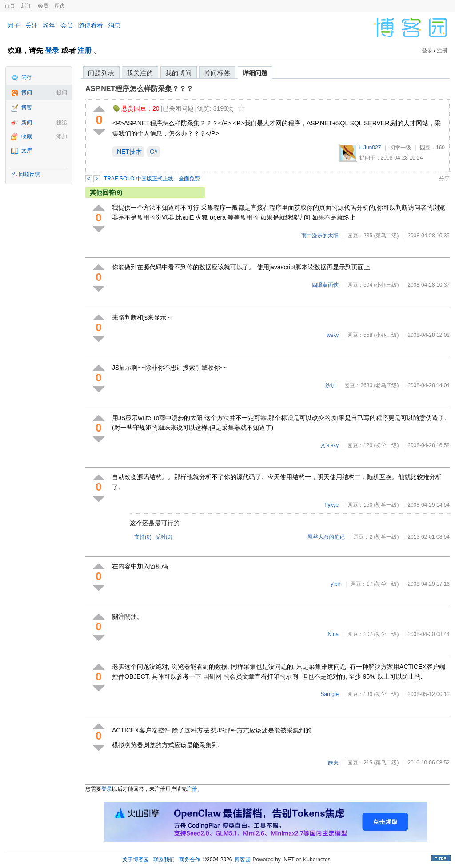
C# (154, 152)
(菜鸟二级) (386, 236)
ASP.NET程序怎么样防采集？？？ (139, 89)
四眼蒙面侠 (325, 285)
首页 (10, 6)
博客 (27, 108)
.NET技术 (128, 152)
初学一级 (400, 148)
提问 (62, 92)
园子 (14, 25)
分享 (444, 179)
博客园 (243, 860)
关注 (32, 25)
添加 (62, 136)
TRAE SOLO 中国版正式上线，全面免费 (152, 179)
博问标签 (217, 73)
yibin (336, 584)
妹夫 (333, 763)
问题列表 (101, 73)
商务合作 (190, 860)
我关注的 (140, 73)
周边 (60, 6)
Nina (333, 634)
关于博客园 (136, 860)
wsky (333, 335)
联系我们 (164, 860)
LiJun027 (370, 148)
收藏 (27, 136)
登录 (52, 50)
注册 (84, 50)
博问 (27, 92)
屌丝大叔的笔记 (326, 537)
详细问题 (255, 73)
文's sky (330, 445)
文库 (27, 151)
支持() (143, 537)
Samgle (330, 694)
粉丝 (49, 25)
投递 (62, 123)
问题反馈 (29, 174)
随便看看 (91, 25)
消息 (114, 25)
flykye (332, 505)
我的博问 (179, 73)
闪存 (27, 77)
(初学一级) (386, 445)
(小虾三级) (386, 285)
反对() (164, 537)
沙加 (331, 385)
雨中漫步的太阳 (320, 236)
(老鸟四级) (386, 385)
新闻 (26, 6)
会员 (43, 6)
